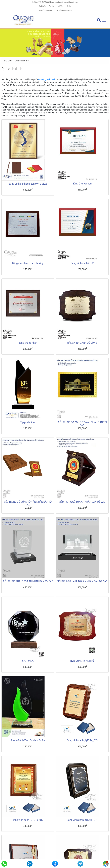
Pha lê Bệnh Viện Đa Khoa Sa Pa (28, 740)
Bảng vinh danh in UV (82, 263)
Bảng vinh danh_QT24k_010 (28, 784)
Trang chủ (7, 61)
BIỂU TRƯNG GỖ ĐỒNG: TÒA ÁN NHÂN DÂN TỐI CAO (82, 424)
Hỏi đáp (60, 6)
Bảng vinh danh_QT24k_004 (82, 806)
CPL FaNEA (28, 661)
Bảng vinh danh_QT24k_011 (82, 762)
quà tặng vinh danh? (47, 79)
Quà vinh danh (22, 61)
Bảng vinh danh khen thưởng (28, 263)
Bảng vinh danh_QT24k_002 (82, 828)
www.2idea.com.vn (46, 10)
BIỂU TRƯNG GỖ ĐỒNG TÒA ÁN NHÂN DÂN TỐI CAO (28, 503)
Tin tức (51, 6)
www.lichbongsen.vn (64, 10)
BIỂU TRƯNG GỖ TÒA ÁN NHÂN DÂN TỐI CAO (82, 502)
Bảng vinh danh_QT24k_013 (82, 740)
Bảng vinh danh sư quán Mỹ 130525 (28, 184)
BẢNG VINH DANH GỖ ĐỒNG (82, 343)
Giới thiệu (42, 6)
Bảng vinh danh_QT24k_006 (28, 806)
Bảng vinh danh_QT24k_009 (82, 784)
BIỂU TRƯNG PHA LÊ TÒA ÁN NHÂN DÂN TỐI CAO (28, 581)
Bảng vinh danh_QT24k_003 (28, 828)
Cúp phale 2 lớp (28, 422)
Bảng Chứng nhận (82, 183)
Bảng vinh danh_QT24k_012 (28, 762)
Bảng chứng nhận (28, 343)
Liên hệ (69, 6)
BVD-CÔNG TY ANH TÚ (82, 661)
